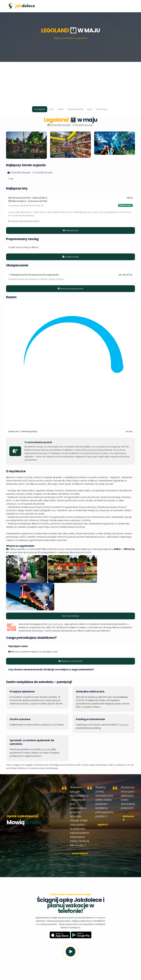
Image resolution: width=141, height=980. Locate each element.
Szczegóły (40, 109)
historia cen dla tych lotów (25, 221)
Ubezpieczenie (75, 109)
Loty (51, 109)
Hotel (61, 109)
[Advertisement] (70, 81)
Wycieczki (102, 109)
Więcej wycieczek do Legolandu (70, 38)
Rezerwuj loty (71, 230)
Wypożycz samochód (70, 661)
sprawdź (46, 749)
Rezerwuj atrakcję (71, 616)
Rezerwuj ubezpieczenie (70, 289)
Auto (90, 109)
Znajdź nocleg (70, 257)
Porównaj (123, 725)
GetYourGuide (55, 624)
